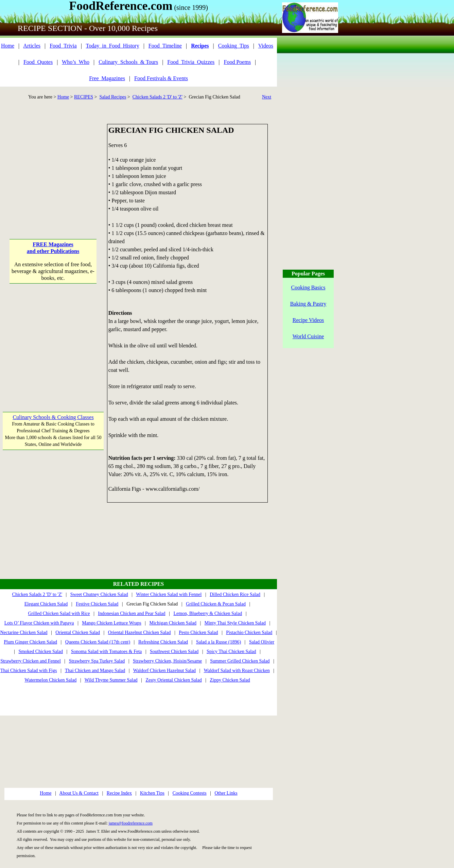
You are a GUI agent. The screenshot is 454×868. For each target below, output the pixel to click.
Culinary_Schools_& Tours (128, 62)
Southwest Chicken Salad (174, 652)
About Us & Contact (79, 793)
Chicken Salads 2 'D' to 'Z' (158, 97)
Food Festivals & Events (161, 78)
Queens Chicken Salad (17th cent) (98, 642)
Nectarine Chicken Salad (24, 632)
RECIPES (84, 97)
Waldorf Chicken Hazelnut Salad (164, 671)
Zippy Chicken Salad (230, 680)
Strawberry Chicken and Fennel (31, 661)
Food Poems (238, 62)
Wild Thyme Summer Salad (111, 680)
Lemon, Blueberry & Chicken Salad (208, 613)
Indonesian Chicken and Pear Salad (132, 613)
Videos (266, 46)
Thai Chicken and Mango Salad (95, 671)
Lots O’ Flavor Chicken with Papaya (39, 623)
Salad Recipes (113, 97)
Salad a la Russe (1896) (219, 642)
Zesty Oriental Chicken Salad (173, 680)
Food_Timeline (165, 46)
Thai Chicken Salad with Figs (29, 671)
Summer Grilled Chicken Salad (240, 661)
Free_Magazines (107, 78)
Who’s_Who (76, 62)
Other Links (226, 793)
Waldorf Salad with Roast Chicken (237, 671)
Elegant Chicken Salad (46, 604)
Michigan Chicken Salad (173, 623)
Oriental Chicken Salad (78, 632)
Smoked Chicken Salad (41, 652)
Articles (32, 46)
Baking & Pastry (308, 304)
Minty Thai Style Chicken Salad (235, 623)
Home (8, 46)
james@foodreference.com (131, 823)
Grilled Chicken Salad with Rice (59, 613)
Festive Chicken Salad (97, 604)
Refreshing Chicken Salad (163, 642)
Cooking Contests (190, 793)
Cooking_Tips (234, 46)
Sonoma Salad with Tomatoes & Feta (106, 652)
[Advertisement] (53, 166)
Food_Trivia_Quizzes (191, 62)
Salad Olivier (262, 642)
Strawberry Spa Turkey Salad (97, 661)
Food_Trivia (63, 46)
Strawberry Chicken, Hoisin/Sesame (167, 661)
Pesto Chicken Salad (198, 632)
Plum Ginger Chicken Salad (30, 642)
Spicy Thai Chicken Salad (231, 652)
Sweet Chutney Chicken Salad (99, 594)
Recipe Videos (308, 320)
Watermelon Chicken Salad (50, 680)
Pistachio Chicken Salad (249, 632)
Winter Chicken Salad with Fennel (169, 594)
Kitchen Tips (152, 793)
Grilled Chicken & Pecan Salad (216, 604)
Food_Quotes (38, 62)
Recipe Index (119, 793)
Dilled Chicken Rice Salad (235, 594)
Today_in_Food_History (113, 46)
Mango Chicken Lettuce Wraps (112, 623)
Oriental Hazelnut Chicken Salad (139, 632)
